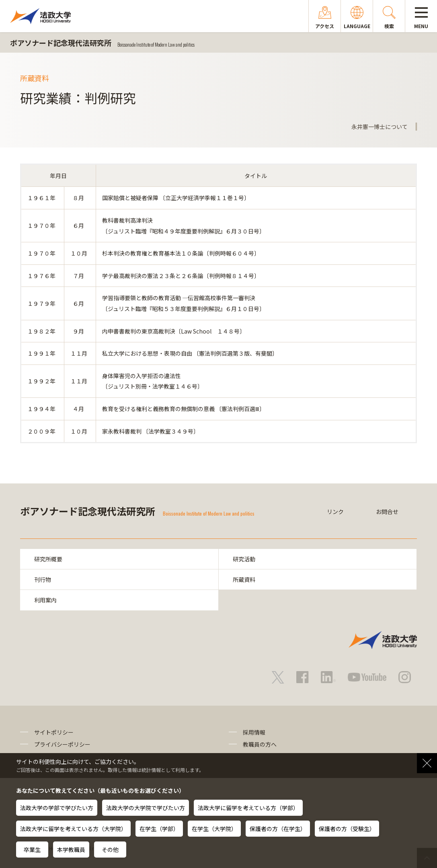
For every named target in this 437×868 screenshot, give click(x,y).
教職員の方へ (260, 744)
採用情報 (254, 732)
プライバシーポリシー (62, 744)
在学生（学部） (159, 829)
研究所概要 (48, 559)
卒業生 (32, 850)
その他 (110, 850)
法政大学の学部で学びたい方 (57, 808)
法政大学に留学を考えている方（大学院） (73, 829)
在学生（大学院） (214, 829)
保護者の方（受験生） (347, 829)
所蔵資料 (244, 579)
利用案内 (45, 600)
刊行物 (43, 579)
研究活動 (244, 559)
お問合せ (387, 512)
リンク (335, 512)
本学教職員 (71, 850)
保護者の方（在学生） (278, 829)
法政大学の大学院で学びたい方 (146, 808)
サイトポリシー (54, 732)
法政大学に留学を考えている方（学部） (248, 808)
